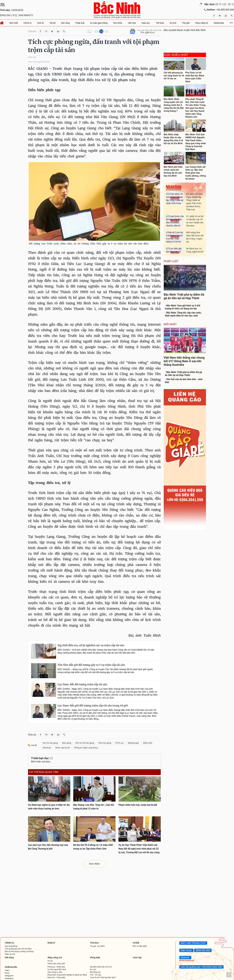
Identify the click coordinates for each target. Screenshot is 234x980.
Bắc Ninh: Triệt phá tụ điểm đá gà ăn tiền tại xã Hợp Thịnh (183, 374)
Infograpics (9, 978)
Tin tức (50, 961)
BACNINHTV (26, 15)
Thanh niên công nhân (56, 964)
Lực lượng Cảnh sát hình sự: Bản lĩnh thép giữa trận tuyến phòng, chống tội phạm (196, 173)
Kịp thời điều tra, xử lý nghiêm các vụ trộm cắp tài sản (91, 645)
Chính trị (9, 943)
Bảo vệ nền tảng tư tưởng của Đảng (19, 951)
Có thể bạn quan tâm (44, 772)
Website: (185, 958)
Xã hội (136, 943)
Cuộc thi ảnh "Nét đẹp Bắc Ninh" (103, 977)
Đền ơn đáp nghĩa (140, 946)
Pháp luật (95, 958)
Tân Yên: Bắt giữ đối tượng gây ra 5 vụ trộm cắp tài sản (91, 665)
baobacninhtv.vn (186, 960)
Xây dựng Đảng (11, 946)
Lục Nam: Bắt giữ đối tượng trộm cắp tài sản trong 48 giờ (93, 706)
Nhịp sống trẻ (55, 958)
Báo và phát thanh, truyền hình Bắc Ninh (185, 30)
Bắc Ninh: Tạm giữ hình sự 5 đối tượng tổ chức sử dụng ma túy (183, 307)
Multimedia (11, 967)
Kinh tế (51, 943)
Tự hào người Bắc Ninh (57, 969)
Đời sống (9, 958)
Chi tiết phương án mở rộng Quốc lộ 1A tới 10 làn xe (174, 76)
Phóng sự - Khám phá (56, 967)
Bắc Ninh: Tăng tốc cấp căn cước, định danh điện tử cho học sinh (183, 314)
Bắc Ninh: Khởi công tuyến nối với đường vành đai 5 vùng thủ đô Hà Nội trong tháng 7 (174, 105)
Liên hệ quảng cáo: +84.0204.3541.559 (201, 967)
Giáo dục (137, 958)
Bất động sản (95, 972)
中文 (15, 15)
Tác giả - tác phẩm (97, 946)
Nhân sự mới (10, 954)
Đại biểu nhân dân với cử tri (101, 967)
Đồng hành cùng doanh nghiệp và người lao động (67, 975)
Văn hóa (94, 943)
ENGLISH (5, 15)
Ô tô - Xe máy (95, 975)
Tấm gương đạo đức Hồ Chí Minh (18, 949)
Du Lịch (93, 969)
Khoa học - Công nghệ (56, 977)
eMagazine (9, 976)
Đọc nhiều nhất (176, 55)
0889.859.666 (203, 950)
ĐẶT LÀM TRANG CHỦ (193, 943)
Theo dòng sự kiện (55, 972)
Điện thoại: (186, 950)
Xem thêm (94, 864)
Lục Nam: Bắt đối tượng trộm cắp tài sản (82, 684)
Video (7, 970)
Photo (7, 973)
